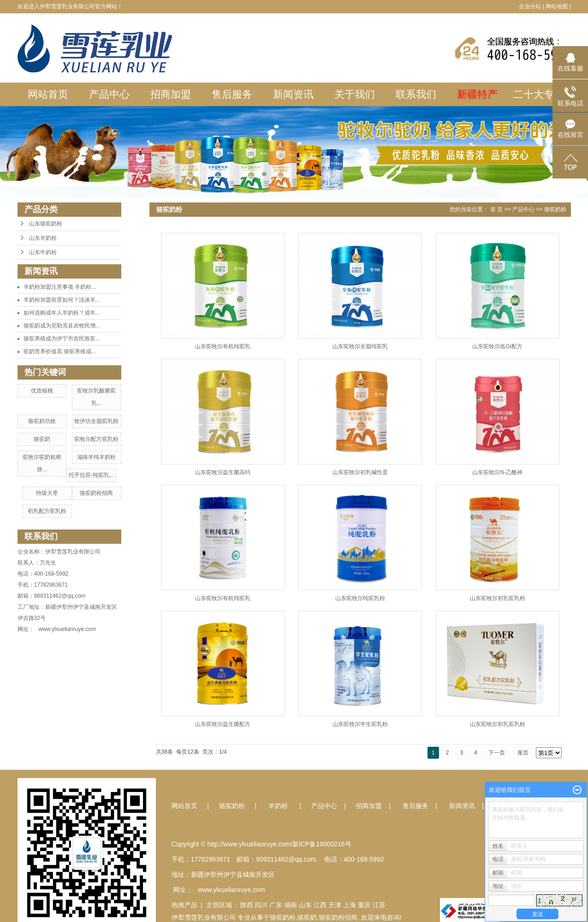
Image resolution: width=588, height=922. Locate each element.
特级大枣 (47, 493)
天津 (335, 905)
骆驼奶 (42, 439)
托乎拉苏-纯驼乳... (91, 475)
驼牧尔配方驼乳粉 (96, 439)
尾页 (523, 753)
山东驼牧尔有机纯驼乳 (223, 346)
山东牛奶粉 (43, 252)
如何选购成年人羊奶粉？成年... (62, 313)
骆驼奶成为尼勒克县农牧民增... (62, 326)
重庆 (364, 905)
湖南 (291, 905)
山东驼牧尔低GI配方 (497, 346)
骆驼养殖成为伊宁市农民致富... (62, 339)
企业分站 (530, 6)
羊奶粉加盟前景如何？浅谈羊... (62, 300)
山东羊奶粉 (43, 238)
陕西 (247, 905)
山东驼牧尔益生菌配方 (223, 724)
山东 (305, 905)
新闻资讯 (293, 94)
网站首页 (48, 94)
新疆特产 (477, 94)
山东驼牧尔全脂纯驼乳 (360, 346)
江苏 (379, 905)
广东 (276, 905)
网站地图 (557, 6)
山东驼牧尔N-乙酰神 (497, 472)
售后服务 (232, 94)
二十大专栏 (539, 94)
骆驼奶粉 (555, 209)
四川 (261, 905)
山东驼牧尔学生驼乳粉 (360, 724)
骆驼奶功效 (42, 421)
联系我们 (416, 94)
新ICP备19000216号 (322, 844)
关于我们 (355, 94)
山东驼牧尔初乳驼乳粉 (498, 598)
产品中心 (109, 94)
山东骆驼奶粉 (46, 224)
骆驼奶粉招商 (96, 493)
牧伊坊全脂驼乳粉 (96, 421)
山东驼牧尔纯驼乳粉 (360, 598)
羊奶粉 (278, 806)
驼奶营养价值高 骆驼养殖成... (60, 351)
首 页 (496, 209)
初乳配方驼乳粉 (47, 511)
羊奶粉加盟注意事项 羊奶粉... (60, 287)
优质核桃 (42, 391)
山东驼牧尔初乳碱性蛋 (360, 472)
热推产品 (184, 905)
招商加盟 (171, 94)
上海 (350, 905)
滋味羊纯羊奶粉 (96, 457)
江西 (320, 905)
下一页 (497, 753)
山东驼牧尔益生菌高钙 (223, 472)
